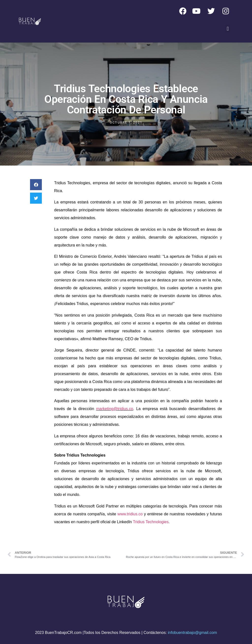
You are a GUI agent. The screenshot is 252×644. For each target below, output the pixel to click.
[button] (228, 29)
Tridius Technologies (151, 522)
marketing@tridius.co (115, 409)
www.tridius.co (130, 514)
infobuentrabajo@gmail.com (192, 633)
